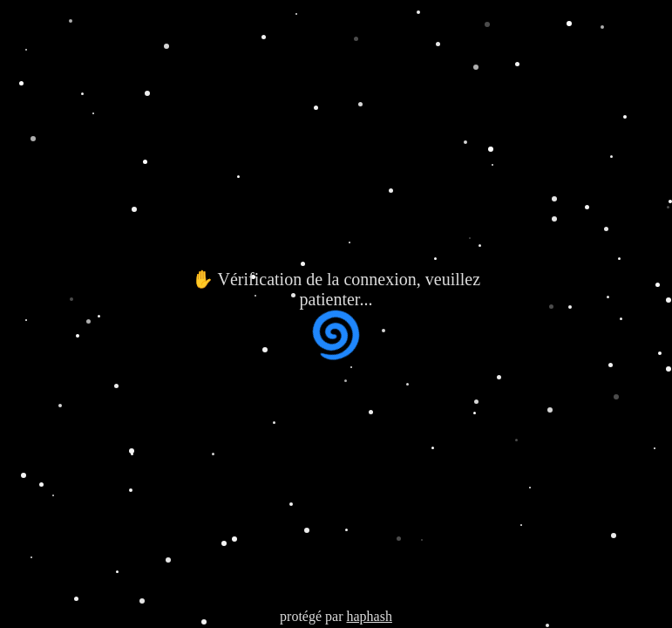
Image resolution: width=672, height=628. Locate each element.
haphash (369, 616)
